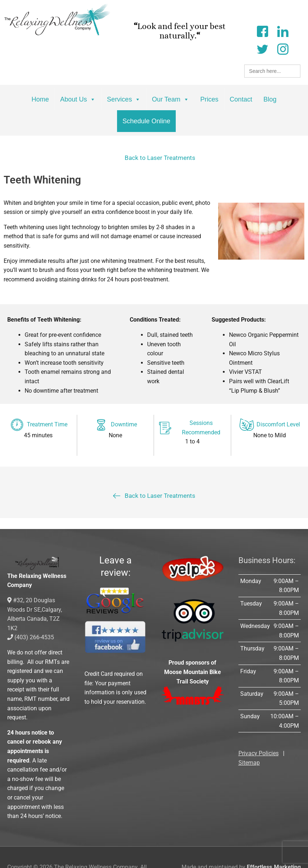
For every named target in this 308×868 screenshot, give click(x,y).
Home (40, 99)
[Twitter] (262, 48)
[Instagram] (283, 48)
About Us (78, 99)
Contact (241, 99)
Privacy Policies (259, 753)
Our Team (170, 99)
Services (124, 99)
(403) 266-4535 (31, 637)
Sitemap (249, 763)
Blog (270, 99)
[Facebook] (262, 31)
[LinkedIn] (283, 31)
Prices (209, 99)
